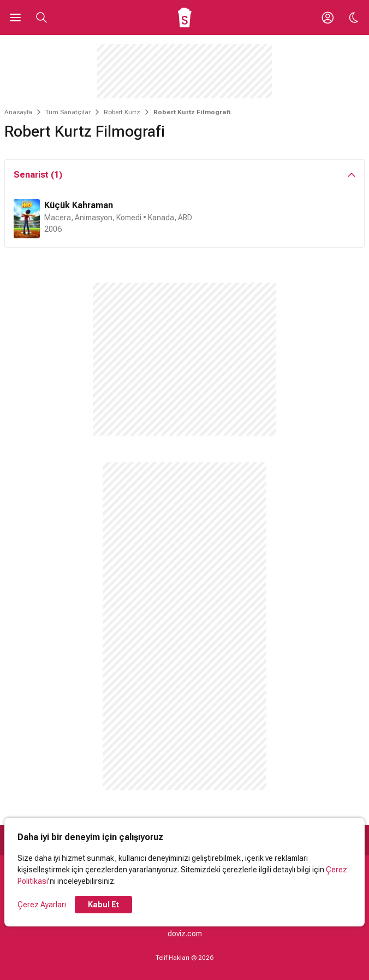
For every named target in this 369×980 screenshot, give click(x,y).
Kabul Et (103, 905)
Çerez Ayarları (42, 905)
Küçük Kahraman (79, 205)
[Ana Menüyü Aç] (15, 17)
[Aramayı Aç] (41, 17)
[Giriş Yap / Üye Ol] (328, 17)
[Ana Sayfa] (185, 17)
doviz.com (185, 934)
